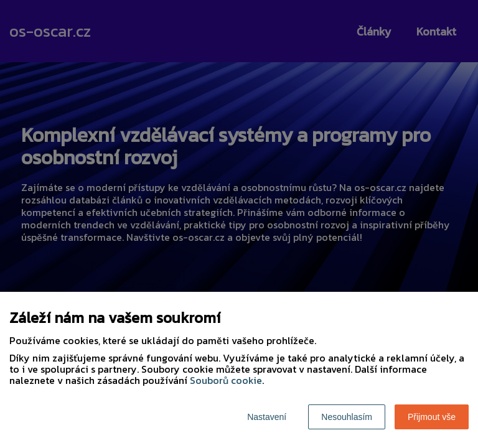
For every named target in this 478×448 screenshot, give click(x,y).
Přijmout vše (432, 417)
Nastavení (267, 417)
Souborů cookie (226, 380)
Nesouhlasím (347, 417)
